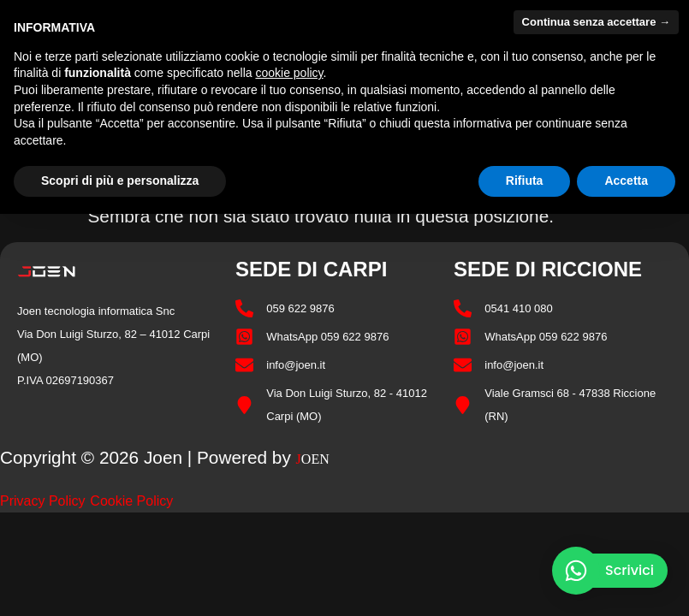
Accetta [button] (626, 181)
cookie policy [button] (289, 73)
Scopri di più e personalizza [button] (120, 181)
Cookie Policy (131, 501)
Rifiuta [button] (525, 181)
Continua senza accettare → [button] (596, 22)
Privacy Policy (43, 501)
